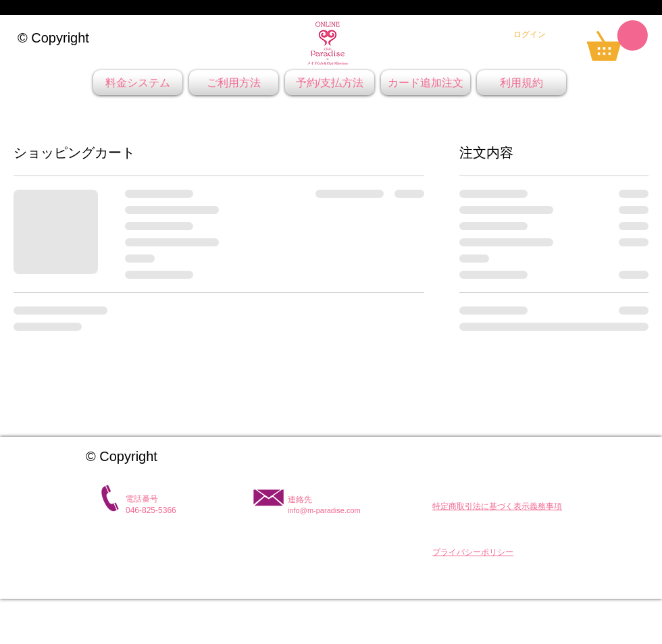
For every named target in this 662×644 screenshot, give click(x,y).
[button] (497, 506)
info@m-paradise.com (324, 510)
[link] (617, 41)
